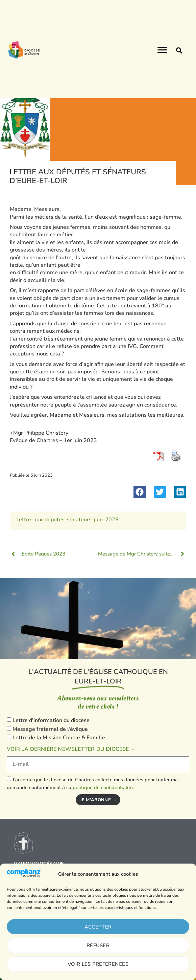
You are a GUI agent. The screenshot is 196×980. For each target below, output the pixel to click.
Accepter (98, 927)
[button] (179, 50)
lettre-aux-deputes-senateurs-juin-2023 (68, 520)
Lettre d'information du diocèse (51, 720)
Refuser (98, 945)
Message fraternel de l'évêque (50, 729)
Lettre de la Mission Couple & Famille (59, 738)
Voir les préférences (98, 964)
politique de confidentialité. (103, 787)
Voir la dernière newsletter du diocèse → (71, 749)
